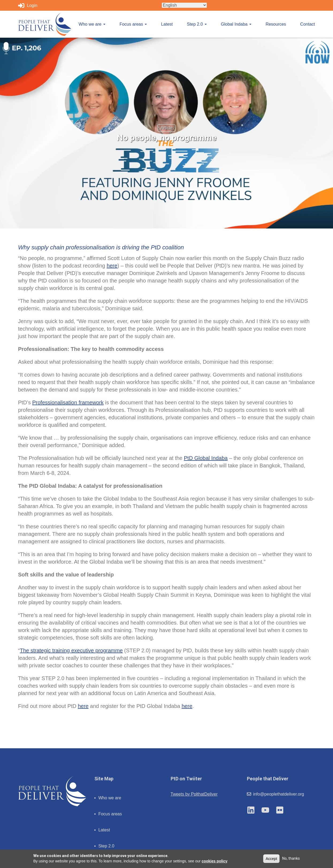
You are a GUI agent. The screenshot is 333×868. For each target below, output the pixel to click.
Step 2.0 (197, 24)
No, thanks (291, 858)
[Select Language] (184, 5)
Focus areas (133, 24)
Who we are (92, 24)
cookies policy (215, 861)
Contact (307, 24)
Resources (276, 24)
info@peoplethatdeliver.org (275, 794)
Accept (271, 859)
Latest (167, 24)
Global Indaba (236, 24)
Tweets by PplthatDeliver (194, 794)
